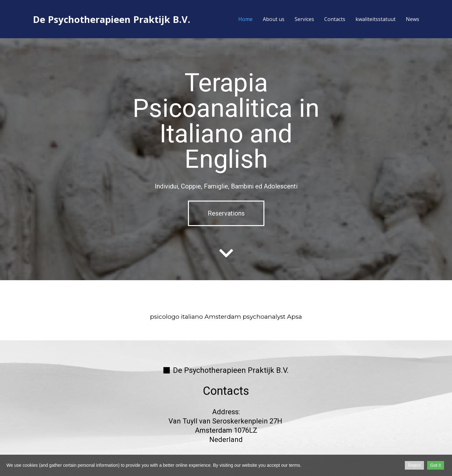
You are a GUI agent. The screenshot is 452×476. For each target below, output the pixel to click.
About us (274, 19)
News (413, 19)
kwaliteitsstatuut (376, 19)
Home (245, 19)
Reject (414, 465)
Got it (436, 465)
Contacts (335, 19)
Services (304, 19)
